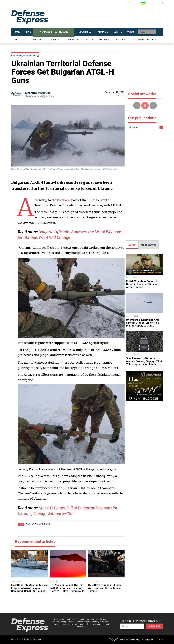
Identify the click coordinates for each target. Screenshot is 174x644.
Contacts (121, 39)
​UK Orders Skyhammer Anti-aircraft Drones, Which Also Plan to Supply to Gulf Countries (143, 324)
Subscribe (154, 626)
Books (90, 39)
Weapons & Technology (29, 55)
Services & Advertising (130, 640)
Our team (37, 39)
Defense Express (38, 93)
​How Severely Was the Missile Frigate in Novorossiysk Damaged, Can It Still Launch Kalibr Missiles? (29, 590)
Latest (132, 245)
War (28, 524)
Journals (54, 39)
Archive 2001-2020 (147, 39)
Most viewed (148, 245)
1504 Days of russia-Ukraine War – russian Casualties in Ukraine (105, 588)
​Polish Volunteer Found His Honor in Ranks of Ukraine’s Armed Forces (143, 284)
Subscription (147, 640)
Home (14, 55)
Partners (104, 39)
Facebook (64, 200)
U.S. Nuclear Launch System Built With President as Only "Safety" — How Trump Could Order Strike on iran (67, 590)
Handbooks (73, 39)
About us (20, 39)
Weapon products (41, 524)
